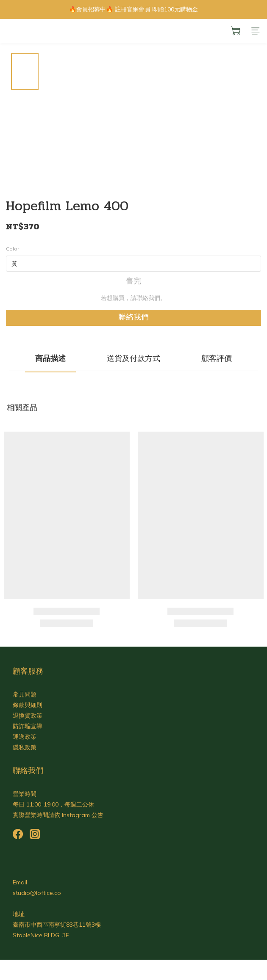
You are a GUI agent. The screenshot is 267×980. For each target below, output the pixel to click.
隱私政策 (25, 747)
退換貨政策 (28, 716)
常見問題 (25, 694)
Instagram (76, 815)
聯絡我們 (133, 317)
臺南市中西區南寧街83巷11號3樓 (57, 925)
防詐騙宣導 (28, 726)
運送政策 (25, 737)
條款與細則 (28, 705)
